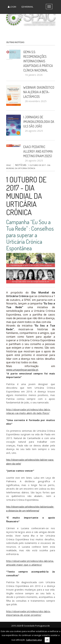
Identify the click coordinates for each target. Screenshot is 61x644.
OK (47, 640)
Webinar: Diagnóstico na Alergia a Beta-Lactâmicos (39, 92)
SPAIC (9, 165)
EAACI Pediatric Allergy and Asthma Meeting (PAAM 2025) (38, 151)
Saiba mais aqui (34, 640)
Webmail (27, 7)
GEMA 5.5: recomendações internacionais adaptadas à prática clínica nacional (38, 61)
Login (12, 7)
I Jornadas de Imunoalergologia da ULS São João (39, 122)
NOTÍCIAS (21, 165)
